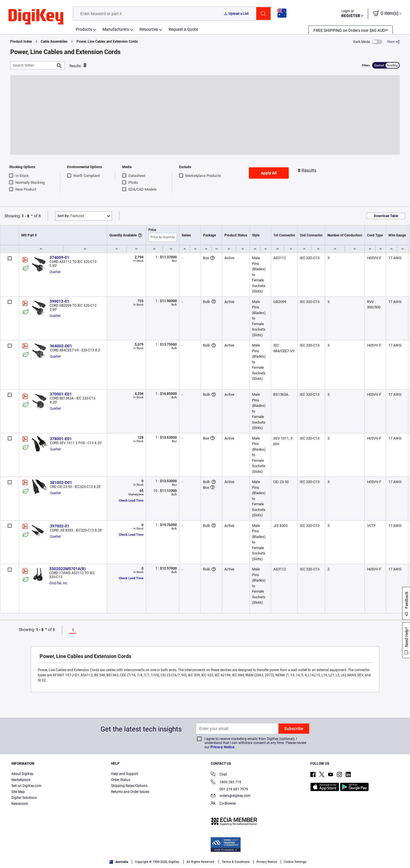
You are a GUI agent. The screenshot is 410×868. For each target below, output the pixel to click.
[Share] (393, 42)
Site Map (18, 792)
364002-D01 (61, 346)
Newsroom (20, 804)
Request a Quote (183, 29)
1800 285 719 (226, 783)
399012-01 (59, 301)
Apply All (269, 173)
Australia (119, 862)
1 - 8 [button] (25, 216)
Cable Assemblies (54, 42)
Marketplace (21, 780)
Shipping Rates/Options (129, 786)
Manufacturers (116, 29)
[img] (36, 17)
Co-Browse (223, 804)
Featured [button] (71, 216)
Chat (219, 775)
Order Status (121, 780)
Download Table (386, 216)
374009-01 (59, 257)
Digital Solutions (24, 798)
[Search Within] (33, 65)
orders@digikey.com (231, 796)
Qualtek (55, 272)
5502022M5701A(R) (67, 569)
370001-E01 (61, 394)
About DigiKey (22, 774)
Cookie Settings (295, 862)
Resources (149, 29)
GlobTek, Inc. (59, 583)
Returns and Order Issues (130, 792)
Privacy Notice (222, 747)
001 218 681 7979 (229, 789)
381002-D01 (61, 483)
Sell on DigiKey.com (26, 786)
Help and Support (125, 774)
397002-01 (60, 526)
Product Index (21, 42)
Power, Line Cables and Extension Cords (107, 42)
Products (84, 29)
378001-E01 (61, 439)
